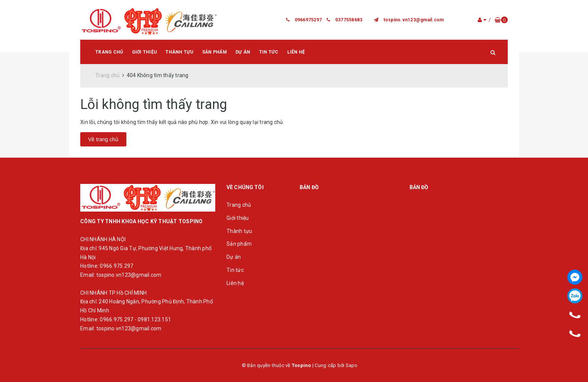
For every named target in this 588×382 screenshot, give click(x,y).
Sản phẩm (214, 52)
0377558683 (349, 20)
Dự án (243, 52)
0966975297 (308, 20)
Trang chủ (109, 52)
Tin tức (269, 52)
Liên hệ (296, 52)
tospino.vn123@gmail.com (414, 20)
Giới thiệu (145, 52)
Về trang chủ (103, 139)
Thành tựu (179, 52)
